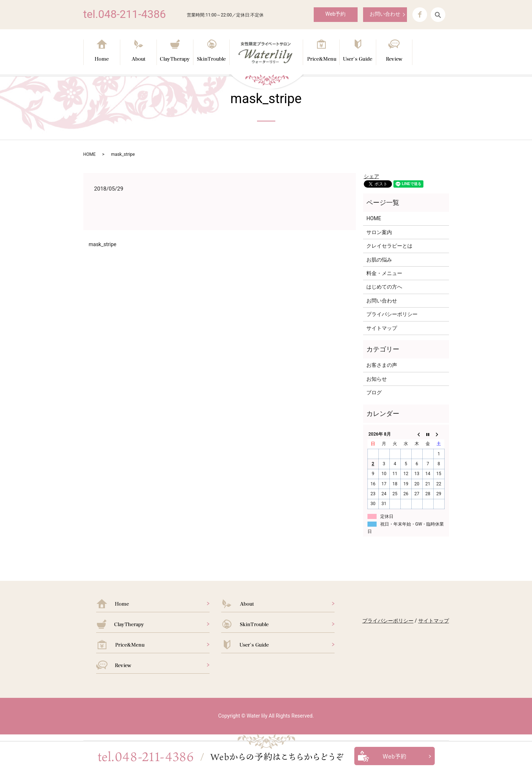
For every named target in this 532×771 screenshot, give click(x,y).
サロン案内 (379, 232)
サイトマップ (382, 328)
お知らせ (377, 379)
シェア (371, 176)
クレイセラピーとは (389, 246)
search (438, 15)
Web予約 (336, 14)
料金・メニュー (384, 273)
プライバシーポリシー (392, 314)
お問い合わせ (385, 14)
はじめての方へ (384, 287)
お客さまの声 (382, 365)
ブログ (374, 392)
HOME (90, 154)
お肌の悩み (379, 260)
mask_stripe (103, 244)
